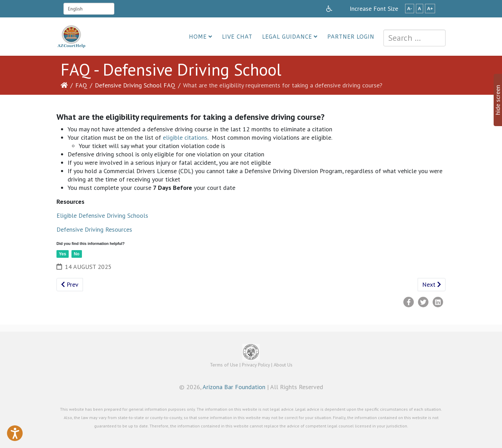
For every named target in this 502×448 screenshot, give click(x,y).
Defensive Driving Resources (94, 229)
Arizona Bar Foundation (234, 387)
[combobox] (414, 38)
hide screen (498, 100)
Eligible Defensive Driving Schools (102, 215)
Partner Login (351, 37)
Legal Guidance (287, 37)
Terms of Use (224, 365)
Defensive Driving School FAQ (135, 85)
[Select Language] (89, 9)
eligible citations (185, 137)
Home (198, 37)
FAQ (81, 85)
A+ (430, 9)
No (77, 254)
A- (410, 9)
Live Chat (237, 37)
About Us (283, 365)
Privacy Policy (256, 365)
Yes (63, 254)
